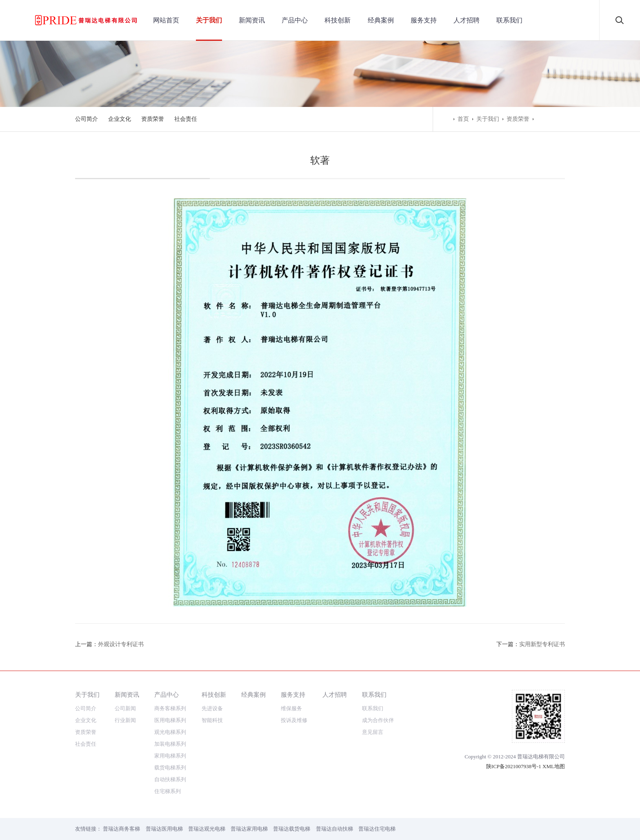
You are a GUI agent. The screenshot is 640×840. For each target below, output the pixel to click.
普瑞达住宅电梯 (377, 829)
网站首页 (166, 20)
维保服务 (291, 708)
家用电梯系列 (170, 756)
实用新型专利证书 (542, 644)
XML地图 (554, 766)
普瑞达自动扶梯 (334, 829)
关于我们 (209, 20)
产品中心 (295, 20)
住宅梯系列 (168, 791)
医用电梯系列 (170, 720)
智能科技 (212, 720)
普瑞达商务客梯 (121, 829)
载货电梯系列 (170, 768)
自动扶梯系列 (170, 779)
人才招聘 (467, 20)
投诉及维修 (294, 720)
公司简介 (87, 119)
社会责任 (186, 119)
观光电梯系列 (170, 732)
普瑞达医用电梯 (164, 829)
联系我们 (509, 20)
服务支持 (424, 20)
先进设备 (212, 708)
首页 (463, 119)
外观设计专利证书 (121, 644)
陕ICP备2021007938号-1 (514, 766)
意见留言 (373, 732)
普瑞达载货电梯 (292, 829)
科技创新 (338, 20)
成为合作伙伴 (378, 720)
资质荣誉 (153, 119)
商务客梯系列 (170, 708)
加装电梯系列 (170, 744)
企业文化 (120, 119)
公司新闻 (125, 708)
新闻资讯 (252, 20)
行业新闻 (125, 720)
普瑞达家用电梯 (249, 829)
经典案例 (381, 20)
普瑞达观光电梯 (207, 829)
